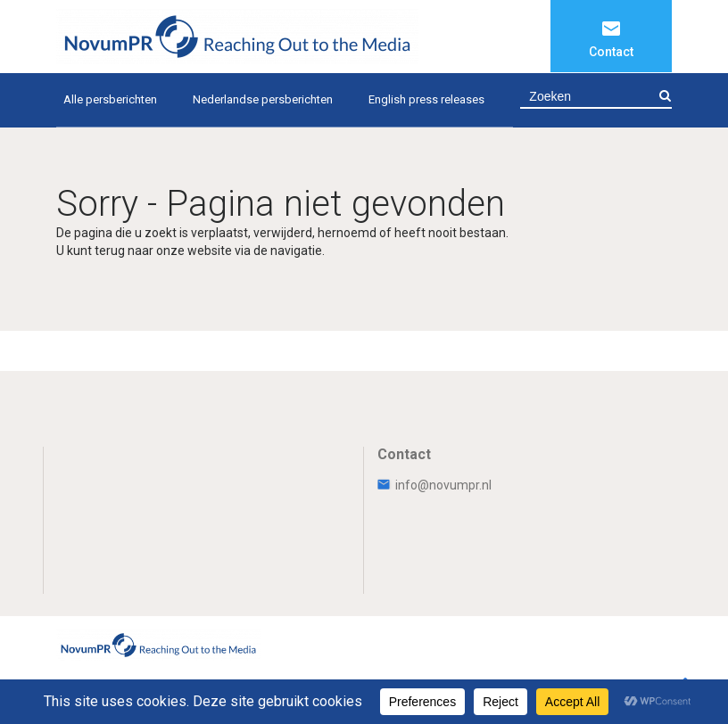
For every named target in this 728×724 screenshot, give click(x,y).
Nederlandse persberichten (263, 99)
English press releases (426, 99)
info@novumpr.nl (434, 485)
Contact (611, 52)
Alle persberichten (110, 99)
